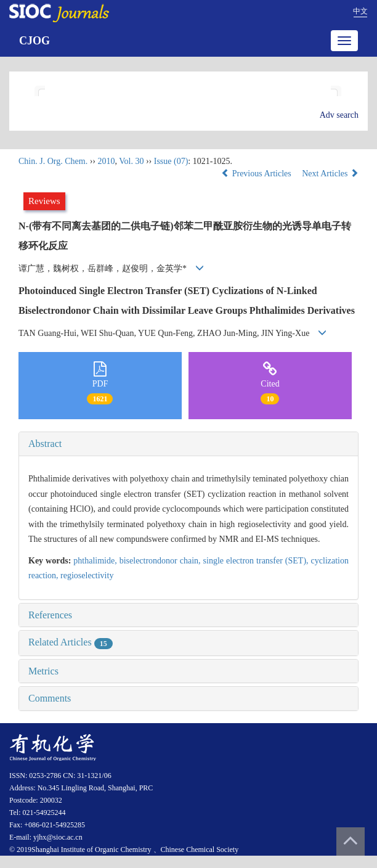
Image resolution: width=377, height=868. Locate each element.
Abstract (45, 444)
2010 (106, 161)
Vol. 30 (131, 161)
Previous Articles (257, 174)
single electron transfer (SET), (257, 561)
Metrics (43, 671)
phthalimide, (96, 561)
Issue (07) (171, 161)
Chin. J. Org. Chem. (53, 161)
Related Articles (71, 642)
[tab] (188, 444)
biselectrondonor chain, (161, 561)
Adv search (339, 115)
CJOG (34, 41)
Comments (50, 698)
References (50, 615)
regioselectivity (87, 575)
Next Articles (330, 174)
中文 (360, 11)
